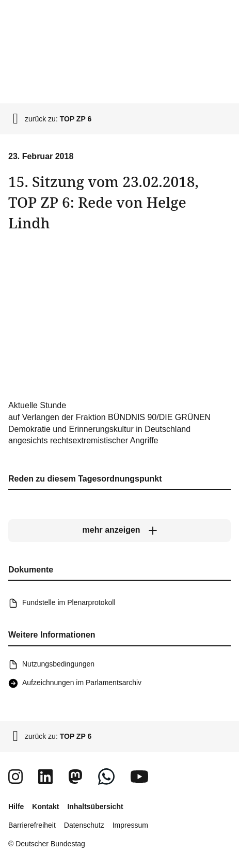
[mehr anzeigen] (120, 531)
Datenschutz (84, 825)
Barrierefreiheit (32, 825)
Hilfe (16, 807)
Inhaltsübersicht (95, 807)
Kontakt (45, 807)
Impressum (130, 825)
